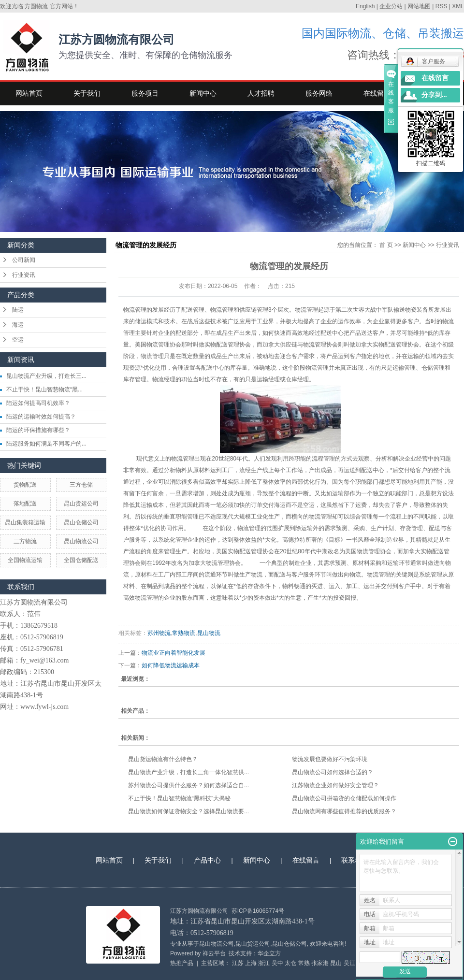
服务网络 (319, 93)
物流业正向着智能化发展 (174, 653)
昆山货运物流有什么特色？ (163, 759)
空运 (18, 340)
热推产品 (182, 963)
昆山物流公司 (81, 541)
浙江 (264, 963)
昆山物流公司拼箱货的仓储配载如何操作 (344, 798)
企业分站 (391, 6)
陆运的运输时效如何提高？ (41, 417)
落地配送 (25, 504)
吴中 (277, 963)
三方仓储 (81, 485)
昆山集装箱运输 (25, 522)
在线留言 (377, 93)
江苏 (238, 963)
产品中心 (207, 860)
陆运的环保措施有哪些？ (38, 430)
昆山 (336, 963)
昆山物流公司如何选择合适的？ (333, 772)
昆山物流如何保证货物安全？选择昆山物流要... (188, 811)
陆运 (18, 310)
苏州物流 (159, 633)
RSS (442, 6)
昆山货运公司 (81, 504)
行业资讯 (24, 275)
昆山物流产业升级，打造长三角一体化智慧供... (188, 772)
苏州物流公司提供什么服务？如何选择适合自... (188, 785)
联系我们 (355, 860)
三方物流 (25, 541)
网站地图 (419, 6)
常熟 (304, 963)
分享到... (434, 95)
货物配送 (25, 485)
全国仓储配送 (81, 560)
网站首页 (29, 93)
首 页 (386, 245)
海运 (18, 325)
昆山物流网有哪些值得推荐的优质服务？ (344, 811)
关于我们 (87, 93)
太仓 (290, 963)
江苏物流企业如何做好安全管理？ (335, 785)
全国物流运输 (25, 560)
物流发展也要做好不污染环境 (330, 759)
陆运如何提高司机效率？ (38, 403)
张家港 (320, 963)
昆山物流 (209, 633)
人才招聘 (261, 93)
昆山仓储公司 (81, 522)
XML (458, 6)
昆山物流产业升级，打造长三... (46, 376)
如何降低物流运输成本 (171, 665)
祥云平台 (214, 953)
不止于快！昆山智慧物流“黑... (44, 389)
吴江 (349, 963)
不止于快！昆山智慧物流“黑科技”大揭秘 (179, 798)
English (365, 6)
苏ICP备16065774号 (258, 911)
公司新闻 (24, 260)
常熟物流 (184, 633)
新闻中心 (203, 93)
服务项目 (145, 93)
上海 (251, 963)
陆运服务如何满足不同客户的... (46, 444)
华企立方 (269, 953)
